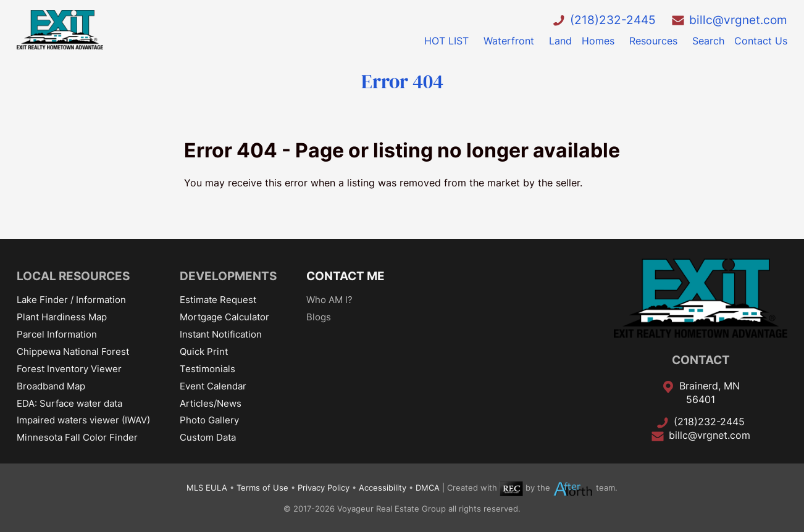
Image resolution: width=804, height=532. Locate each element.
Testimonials (207, 369)
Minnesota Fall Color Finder (77, 437)
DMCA (428, 488)
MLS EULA (207, 488)
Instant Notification (221, 334)
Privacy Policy (324, 488)
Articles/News (211, 403)
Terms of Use (262, 488)
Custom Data (208, 437)
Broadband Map (51, 386)
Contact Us (761, 41)
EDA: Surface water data (69, 403)
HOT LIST (446, 41)
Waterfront (509, 41)
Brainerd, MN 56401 (710, 393)
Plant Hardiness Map (62, 317)
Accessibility (383, 488)
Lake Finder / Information (71, 300)
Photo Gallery (209, 420)
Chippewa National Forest (73, 351)
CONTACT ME (345, 276)
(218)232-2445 (613, 20)
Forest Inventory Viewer (69, 369)
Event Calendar (213, 386)
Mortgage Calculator (224, 317)
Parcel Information (57, 334)
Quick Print (204, 351)
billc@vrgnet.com (738, 20)
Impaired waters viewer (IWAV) (83, 420)
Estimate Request (218, 300)
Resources (653, 41)
